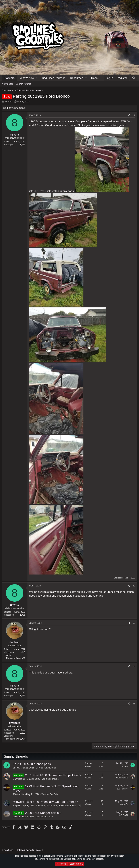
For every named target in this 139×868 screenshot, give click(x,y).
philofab (17, 817)
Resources (77, 78)
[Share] (129, 116)
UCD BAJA (123, 815)
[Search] (134, 78)
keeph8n (17, 806)
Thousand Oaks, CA (16, 658)
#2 (134, 586)
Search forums (23, 84)
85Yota (9, 102)
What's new (27, 78)
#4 (134, 666)
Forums (10, 78)
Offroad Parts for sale (46, 768)
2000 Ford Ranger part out (43, 813)
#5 (134, 704)
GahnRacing (19, 779)
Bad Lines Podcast (53, 78)
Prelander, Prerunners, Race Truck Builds (56, 806)
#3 (134, 623)
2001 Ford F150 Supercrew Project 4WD (53, 775)
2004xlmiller (19, 794)
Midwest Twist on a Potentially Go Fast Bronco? (45, 802)
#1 (134, 115)
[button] (37, 78)
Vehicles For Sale (50, 779)
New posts (7, 84)
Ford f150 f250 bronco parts (32, 764)
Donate (96, 78)
